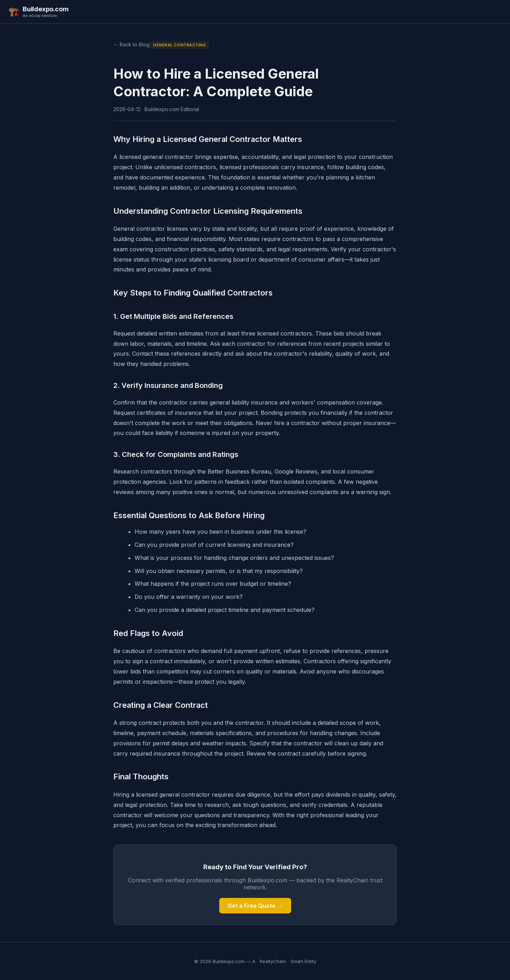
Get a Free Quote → (255, 906)
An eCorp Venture (40, 16)
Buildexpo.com (46, 9)
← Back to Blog (131, 44)
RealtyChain (273, 961)
